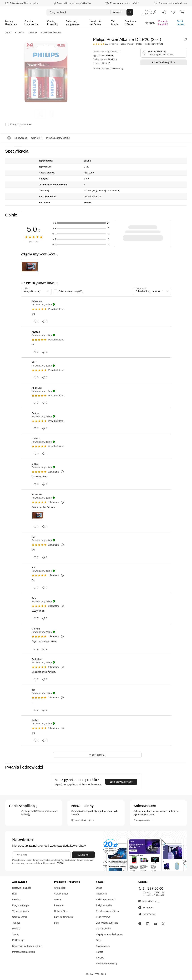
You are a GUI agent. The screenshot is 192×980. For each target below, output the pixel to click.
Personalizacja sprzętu (23, 952)
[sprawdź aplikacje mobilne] (34, 813)
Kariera (100, 952)
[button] (185, 39)
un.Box (58, 899)
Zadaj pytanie (127, 44)
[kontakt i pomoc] (164, 12)
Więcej (61, 863)
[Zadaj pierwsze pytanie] (121, 782)
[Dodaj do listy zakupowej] (185, 39)
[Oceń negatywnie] (45, 321)
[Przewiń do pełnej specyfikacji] (108, 69)
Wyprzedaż (60, 888)
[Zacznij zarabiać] (143, 820)
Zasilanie (33, 32)
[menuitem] (149, 12)
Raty (15, 894)
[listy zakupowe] (173, 12)
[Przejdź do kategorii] (164, 62)
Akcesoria (20, 32)
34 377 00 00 (151, 888)
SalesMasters (103, 946)
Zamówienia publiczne (107, 923)
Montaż (16, 929)
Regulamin (101, 894)
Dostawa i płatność (22, 888)
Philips (139, 44)
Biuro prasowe (103, 917)
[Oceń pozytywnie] (36, 321)
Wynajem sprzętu (21, 911)
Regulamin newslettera (107, 911)
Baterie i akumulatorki (51, 32)
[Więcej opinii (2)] (97, 755)
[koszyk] (182, 12)
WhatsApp (146, 908)
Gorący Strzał (61, 894)
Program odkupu (21, 905)
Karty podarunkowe (64, 917)
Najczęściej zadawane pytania (27, 946)
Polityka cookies (104, 905)
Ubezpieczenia (20, 917)
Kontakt (100, 958)
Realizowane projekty (107, 964)
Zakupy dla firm (104, 929)
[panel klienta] (149, 12)
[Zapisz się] (83, 855)
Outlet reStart (61, 911)
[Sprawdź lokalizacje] (83, 820)
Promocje (59, 905)
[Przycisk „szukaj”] (130, 12)
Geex (99, 940)
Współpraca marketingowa (109, 934)
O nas (99, 888)
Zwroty (16, 934)
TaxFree (16, 923)
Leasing (16, 899)
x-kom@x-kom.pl (149, 901)
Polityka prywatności (106, 899)
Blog (56, 923)
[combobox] (36, 291)
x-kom (8, 32)
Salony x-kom (147, 914)
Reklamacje (18, 940)
